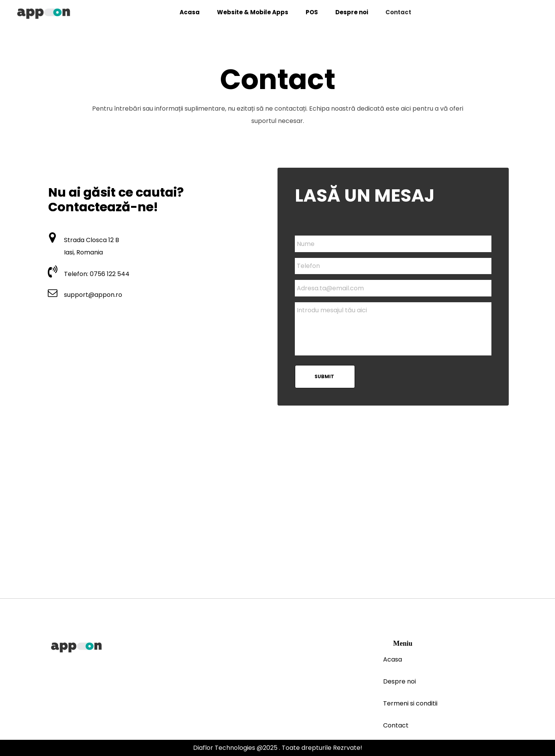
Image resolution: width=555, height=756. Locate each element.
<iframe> (277, 521)
